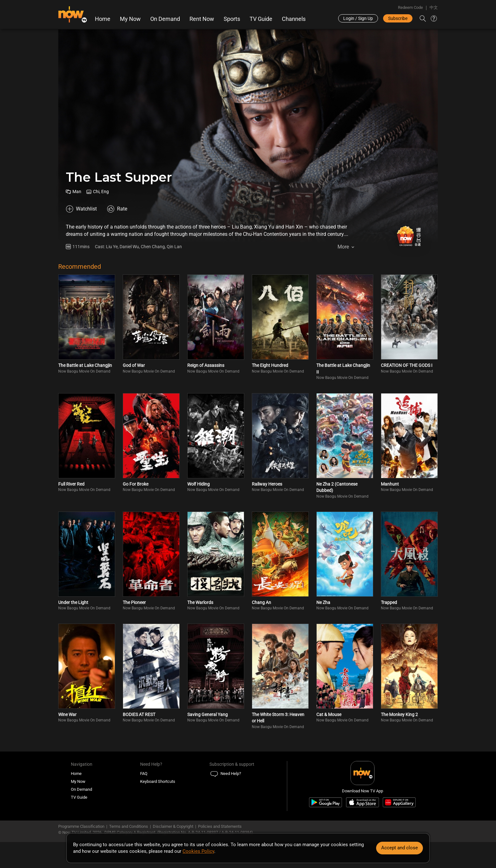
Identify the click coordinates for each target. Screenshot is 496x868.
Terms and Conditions (129, 826)
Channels (294, 19)
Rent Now (202, 19)
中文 (434, 7)
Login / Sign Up (358, 18)
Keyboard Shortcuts (158, 781)
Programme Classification (81, 826)
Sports (232, 19)
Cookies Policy (198, 851)
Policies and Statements (220, 826)
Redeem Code (410, 7)
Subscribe (398, 18)
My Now (130, 19)
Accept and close (400, 848)
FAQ (144, 774)
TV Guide (261, 19)
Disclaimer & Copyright (173, 826)
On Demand (165, 19)
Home (103, 19)
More (343, 247)
